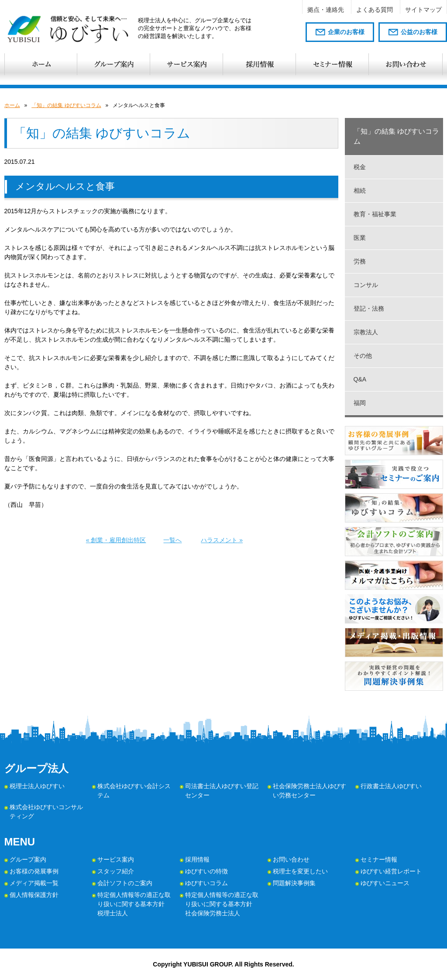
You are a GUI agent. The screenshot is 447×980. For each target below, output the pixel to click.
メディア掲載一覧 (34, 883)
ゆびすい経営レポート (391, 871)
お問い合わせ (291, 859)
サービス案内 (116, 859)
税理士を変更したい (300, 871)
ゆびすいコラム (206, 883)
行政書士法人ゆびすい (391, 786)
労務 (360, 261)
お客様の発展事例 (34, 871)
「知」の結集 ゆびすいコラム (66, 105)
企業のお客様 (346, 32)
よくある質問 (375, 10)
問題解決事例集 (294, 883)
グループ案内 (28, 859)
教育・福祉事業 (375, 214)
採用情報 (197, 859)
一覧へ (172, 540)
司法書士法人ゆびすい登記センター (222, 791)
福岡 (360, 403)
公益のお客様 (419, 32)
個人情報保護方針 (34, 895)
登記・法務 (369, 308)
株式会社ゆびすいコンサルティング (46, 812)
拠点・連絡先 (326, 10)
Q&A (360, 379)
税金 (360, 167)
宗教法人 (366, 332)
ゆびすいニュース (385, 883)
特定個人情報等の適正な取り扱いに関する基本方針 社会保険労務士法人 (222, 904)
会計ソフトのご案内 (125, 883)
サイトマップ (423, 10)
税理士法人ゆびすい (37, 786)
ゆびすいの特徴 (206, 871)
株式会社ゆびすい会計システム (134, 791)
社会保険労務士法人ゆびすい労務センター (309, 791)
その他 (363, 356)
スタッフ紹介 (116, 871)
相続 (360, 190)
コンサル (366, 285)
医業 (360, 238)
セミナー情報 (379, 859)
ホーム (12, 105)
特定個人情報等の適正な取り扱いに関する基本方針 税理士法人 (134, 904)
